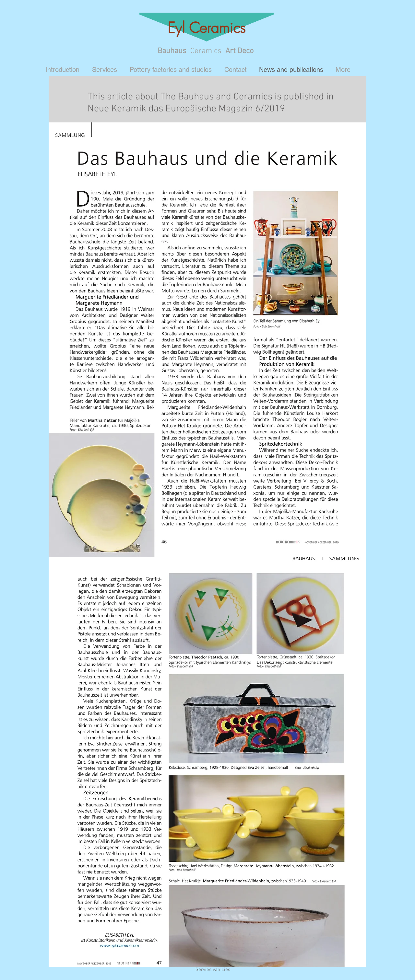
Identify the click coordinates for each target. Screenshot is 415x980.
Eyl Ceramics (207, 28)
